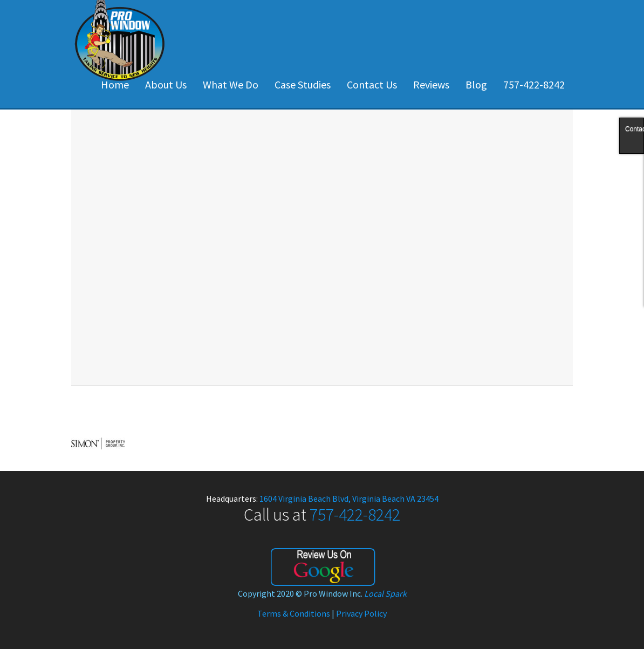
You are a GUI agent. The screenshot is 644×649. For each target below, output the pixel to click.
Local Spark (385, 593)
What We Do (231, 84)
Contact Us (372, 84)
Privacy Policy (361, 613)
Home (115, 84)
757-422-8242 (534, 84)
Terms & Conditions (294, 613)
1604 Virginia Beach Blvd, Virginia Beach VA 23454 (349, 498)
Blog (476, 84)
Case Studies (303, 84)
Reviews (431, 84)
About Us (166, 84)
